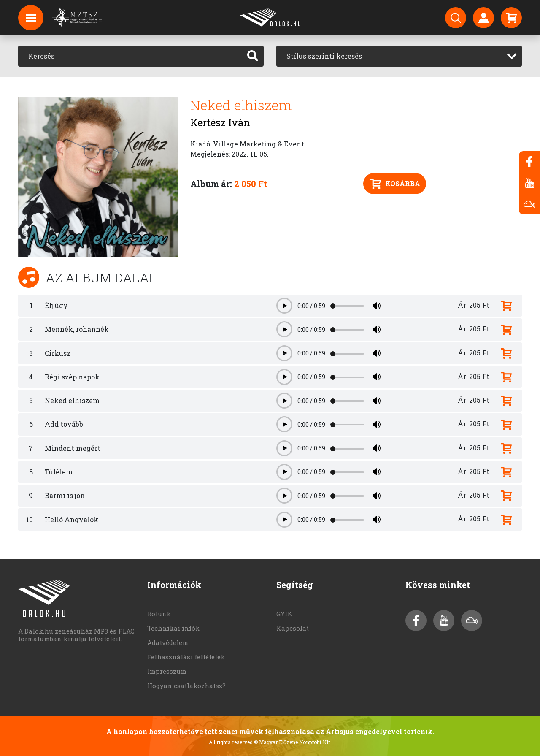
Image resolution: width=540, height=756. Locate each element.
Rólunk (159, 614)
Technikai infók (173, 628)
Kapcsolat (293, 628)
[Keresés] (130, 56)
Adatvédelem (168, 642)
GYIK (284, 614)
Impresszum (167, 671)
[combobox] (399, 56)
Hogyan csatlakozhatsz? (186, 686)
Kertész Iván (220, 122)
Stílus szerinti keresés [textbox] (324, 56)
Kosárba (395, 184)
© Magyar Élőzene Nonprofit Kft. (293, 742)
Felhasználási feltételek (186, 657)
